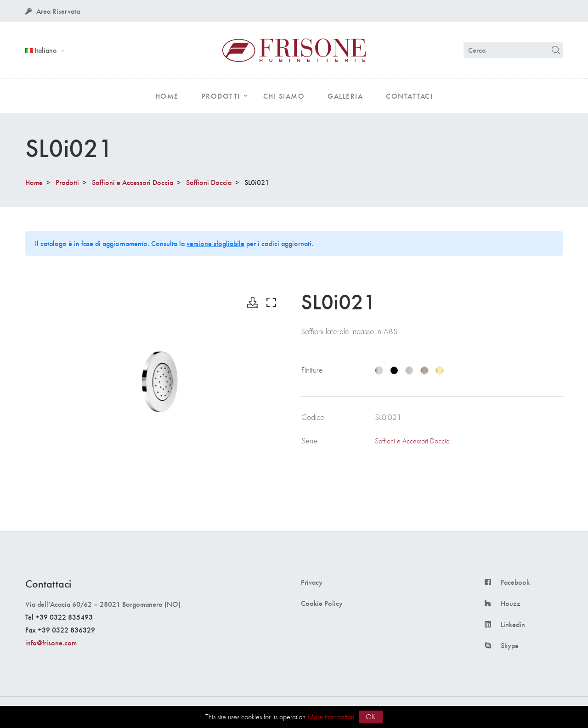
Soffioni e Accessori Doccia (133, 182)
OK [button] (371, 717)
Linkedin (513, 624)
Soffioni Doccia (209, 182)
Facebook (515, 582)
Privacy (312, 582)
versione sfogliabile (215, 243)
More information (331, 717)
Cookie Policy (322, 603)
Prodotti (67, 182)
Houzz (511, 603)
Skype (510, 645)
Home (34, 182)
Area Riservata (53, 11)
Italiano (42, 50)
